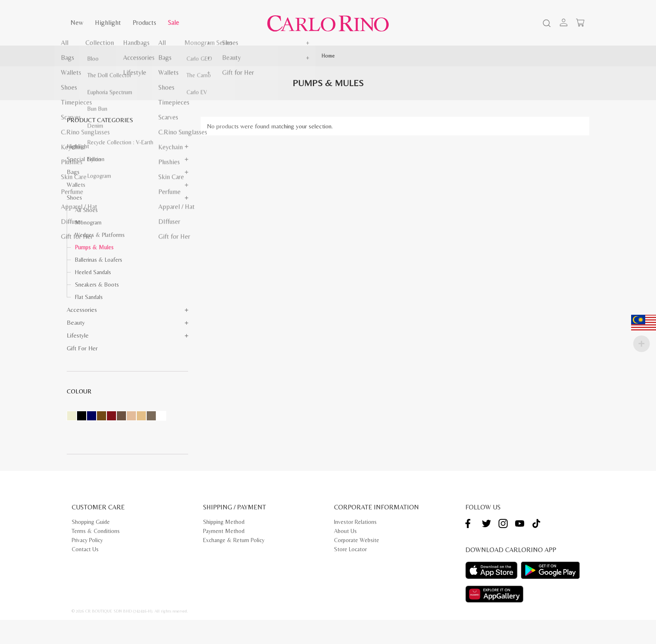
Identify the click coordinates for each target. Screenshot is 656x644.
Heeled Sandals (93, 272)
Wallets (76, 185)
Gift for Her (82, 348)
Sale (173, 23)
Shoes (74, 197)
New (77, 23)
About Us (345, 531)
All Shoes (86, 210)
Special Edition (86, 159)
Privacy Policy (87, 540)
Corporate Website (357, 540)
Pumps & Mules (94, 247)
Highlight (108, 23)
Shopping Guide (91, 522)
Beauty (76, 322)
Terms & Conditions (96, 531)
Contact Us (85, 549)
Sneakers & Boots (97, 285)
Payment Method (224, 531)
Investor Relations (355, 522)
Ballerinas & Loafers (99, 260)
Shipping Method (224, 522)
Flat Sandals (89, 297)
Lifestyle (78, 335)
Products (144, 23)
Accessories (82, 310)
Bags (73, 172)
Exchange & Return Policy (234, 540)
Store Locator (350, 549)
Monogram (88, 222)
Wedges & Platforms (100, 235)
